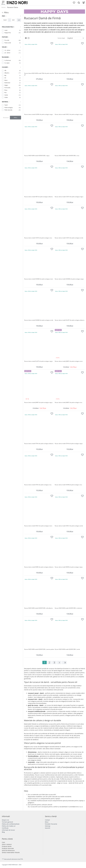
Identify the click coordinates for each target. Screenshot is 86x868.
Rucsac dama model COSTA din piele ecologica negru (69, 197)
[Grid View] (26, 38)
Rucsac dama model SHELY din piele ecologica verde (69, 526)
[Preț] (5, 20)
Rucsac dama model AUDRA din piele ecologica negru (39, 114)
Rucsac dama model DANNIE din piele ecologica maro (39, 279)
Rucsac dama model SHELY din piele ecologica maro (38, 526)
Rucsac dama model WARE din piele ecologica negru (69, 567)
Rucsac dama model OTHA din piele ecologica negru (69, 444)
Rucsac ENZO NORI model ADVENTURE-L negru (37, 156)
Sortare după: (61, 38)
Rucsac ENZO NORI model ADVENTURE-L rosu (67, 156)
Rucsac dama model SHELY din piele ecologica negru (69, 114)
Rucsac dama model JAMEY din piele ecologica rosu (68, 402)
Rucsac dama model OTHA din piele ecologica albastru (39, 444)
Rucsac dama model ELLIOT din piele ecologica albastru (70, 320)
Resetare (6, 118)
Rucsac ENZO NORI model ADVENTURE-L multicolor (68, 608)
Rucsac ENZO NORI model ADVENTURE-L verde (67, 649)
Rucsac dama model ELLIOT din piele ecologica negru (38, 361)
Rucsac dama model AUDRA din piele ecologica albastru (70, 73)
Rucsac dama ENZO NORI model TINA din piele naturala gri (39, 74)
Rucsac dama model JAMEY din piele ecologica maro (69, 361)
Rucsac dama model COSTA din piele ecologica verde (69, 238)
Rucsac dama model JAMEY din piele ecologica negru (38, 402)
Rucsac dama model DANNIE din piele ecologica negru (69, 279)
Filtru (16, 118)
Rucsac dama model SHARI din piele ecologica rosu (68, 485)
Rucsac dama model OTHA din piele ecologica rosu (38, 485)
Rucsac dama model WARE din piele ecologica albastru (39, 567)
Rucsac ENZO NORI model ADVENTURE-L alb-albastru (39, 608)
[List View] (29, 38)
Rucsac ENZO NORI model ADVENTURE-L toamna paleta (39, 649)
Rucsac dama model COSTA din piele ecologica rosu (38, 238)
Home (3, 7)
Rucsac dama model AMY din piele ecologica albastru (39, 197)
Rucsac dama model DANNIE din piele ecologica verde (39, 320)
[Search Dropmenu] (79, 3)
